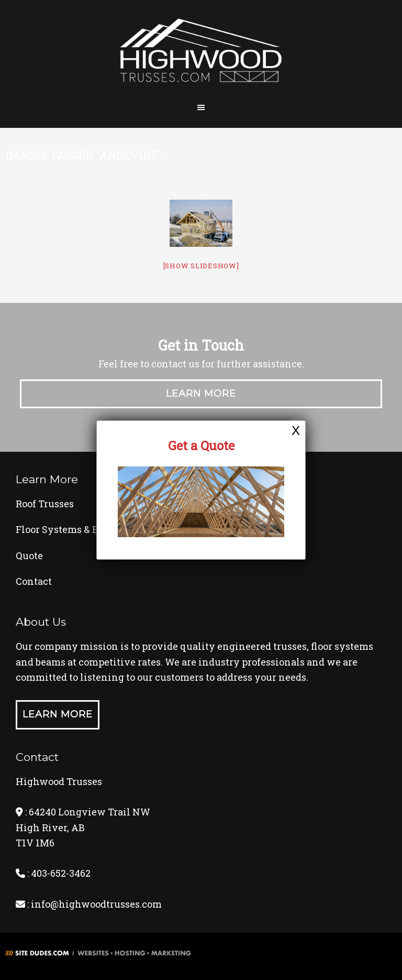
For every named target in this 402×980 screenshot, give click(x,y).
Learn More (201, 394)
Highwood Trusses (201, 54)
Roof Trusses (45, 504)
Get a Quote (201, 445)
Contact (34, 581)
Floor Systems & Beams (69, 529)
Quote (29, 556)
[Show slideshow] (201, 266)
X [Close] (296, 430)
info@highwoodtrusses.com (96, 904)
